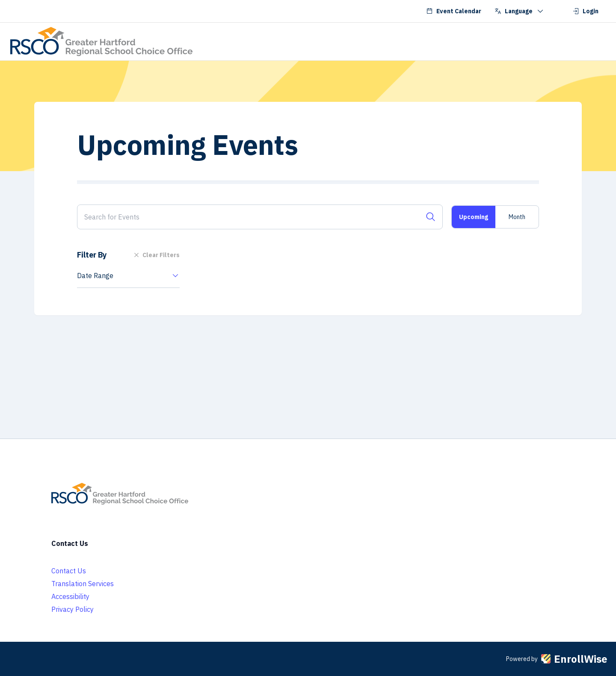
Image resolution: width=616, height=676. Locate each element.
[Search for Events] (260, 217)
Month (517, 217)
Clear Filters (156, 255)
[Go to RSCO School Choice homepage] (101, 42)
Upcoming (474, 217)
